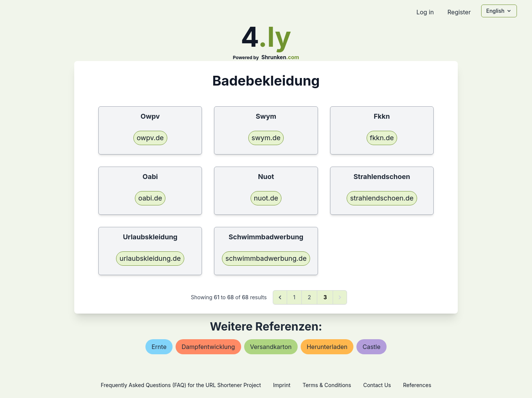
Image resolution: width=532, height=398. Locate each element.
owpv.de (150, 138)
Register (459, 12)
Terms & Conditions (327, 385)
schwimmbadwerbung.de (266, 258)
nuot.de (266, 198)
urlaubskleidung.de (150, 258)
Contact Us (377, 385)
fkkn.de (382, 138)
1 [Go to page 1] (294, 297)
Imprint (282, 385)
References (417, 385)
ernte (159, 347)
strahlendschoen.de (382, 198)
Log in (425, 12)
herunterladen (327, 347)
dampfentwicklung (208, 347)
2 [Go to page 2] (310, 297)
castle (371, 347)
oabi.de (150, 198)
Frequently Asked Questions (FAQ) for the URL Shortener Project (181, 385)
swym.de (266, 138)
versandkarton (271, 347)
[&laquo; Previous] (280, 297)
